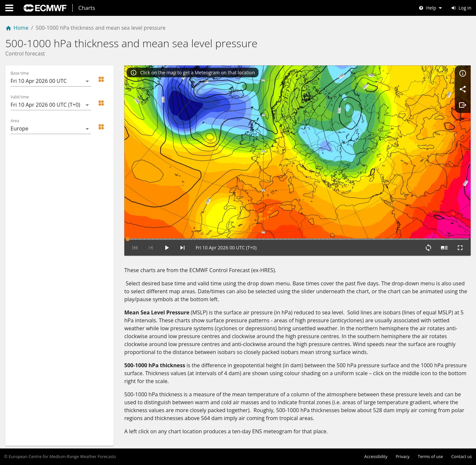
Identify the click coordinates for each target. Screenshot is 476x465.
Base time (20, 73)
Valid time (20, 97)
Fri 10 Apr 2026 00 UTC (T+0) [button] (45, 105)
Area (15, 121)
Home (17, 28)
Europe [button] (20, 128)
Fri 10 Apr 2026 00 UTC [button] (39, 81)
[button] (101, 79)
